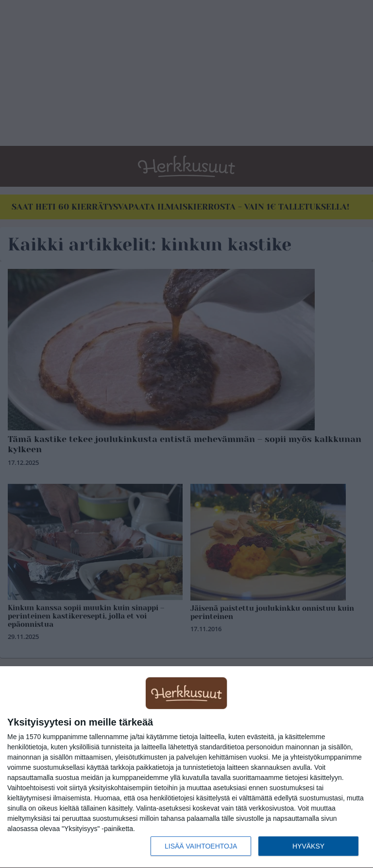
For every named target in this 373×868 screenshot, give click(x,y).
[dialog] (186, 767)
